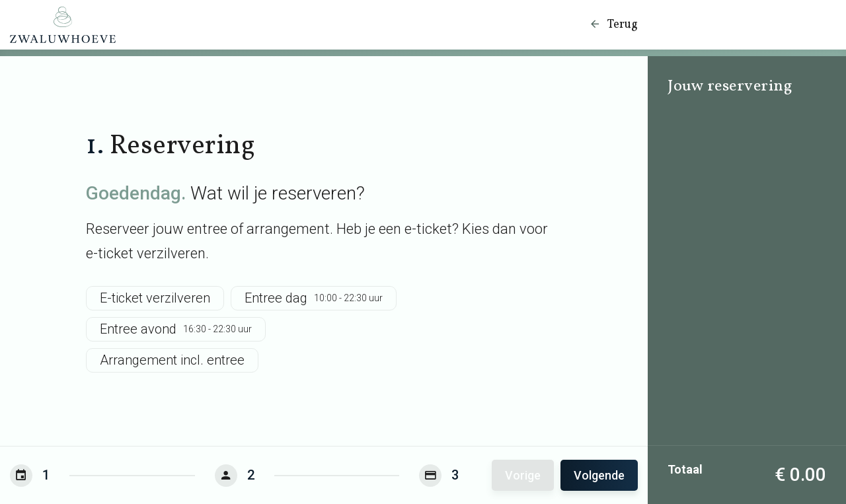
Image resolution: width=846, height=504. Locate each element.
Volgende (599, 475)
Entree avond (176, 329)
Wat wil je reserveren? (225, 193)
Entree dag (314, 298)
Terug (613, 25)
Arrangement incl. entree (172, 360)
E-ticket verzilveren (155, 298)
